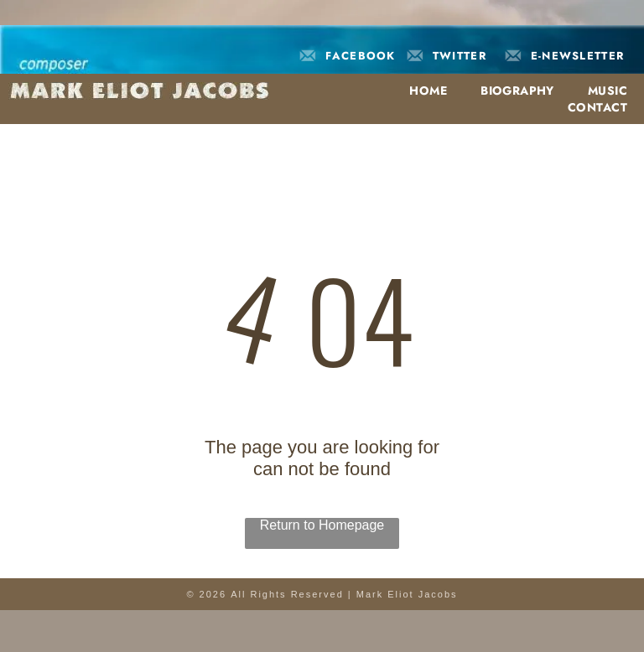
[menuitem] (420, 91)
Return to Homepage (322, 525)
